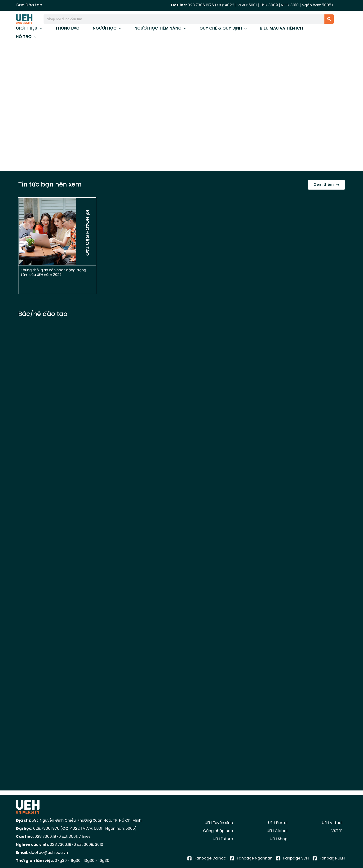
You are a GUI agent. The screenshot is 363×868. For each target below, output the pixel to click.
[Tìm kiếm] (329, 19)
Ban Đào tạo (29, 5)
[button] (7, 107)
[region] (181, 106)
